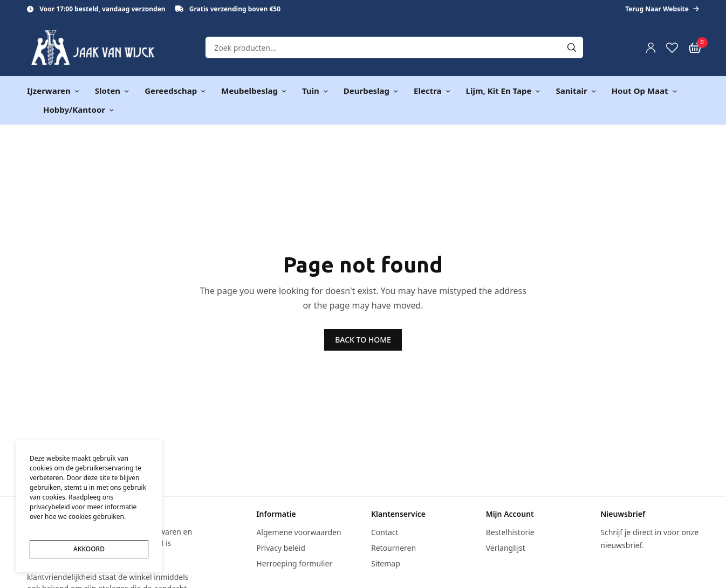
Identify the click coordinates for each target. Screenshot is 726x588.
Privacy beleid (281, 548)
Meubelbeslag (249, 91)
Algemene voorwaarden (299, 532)
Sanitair (571, 91)
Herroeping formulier (294, 563)
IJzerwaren (49, 91)
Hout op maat (640, 91)
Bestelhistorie (510, 532)
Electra (427, 91)
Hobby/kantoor (74, 110)
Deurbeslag (367, 91)
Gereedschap (171, 91)
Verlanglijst (506, 548)
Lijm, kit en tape (499, 91)
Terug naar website (662, 9)
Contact (385, 532)
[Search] (572, 47)
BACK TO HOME (363, 340)
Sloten (108, 91)
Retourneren (393, 548)
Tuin (311, 91)
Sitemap (386, 563)
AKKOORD (89, 549)
